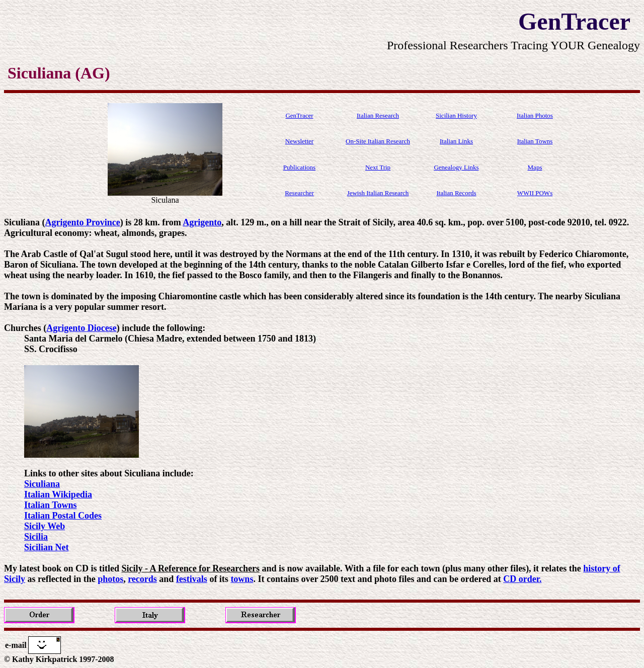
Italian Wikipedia (58, 494)
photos (110, 579)
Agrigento (202, 222)
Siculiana (42, 484)
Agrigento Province (83, 222)
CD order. (522, 579)
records (142, 579)
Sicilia (36, 537)
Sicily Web (45, 526)
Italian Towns (51, 505)
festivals (192, 579)
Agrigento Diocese (81, 328)
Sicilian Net (47, 547)
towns (242, 579)
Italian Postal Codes (63, 516)
